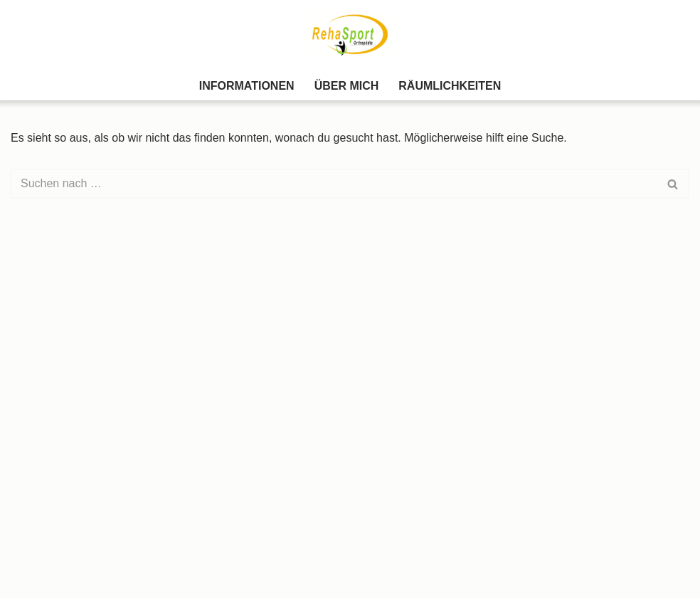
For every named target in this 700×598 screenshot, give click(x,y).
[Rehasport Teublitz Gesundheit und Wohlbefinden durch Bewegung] (350, 35)
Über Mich (347, 86)
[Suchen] (334, 184)
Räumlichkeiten (450, 86)
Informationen (247, 86)
